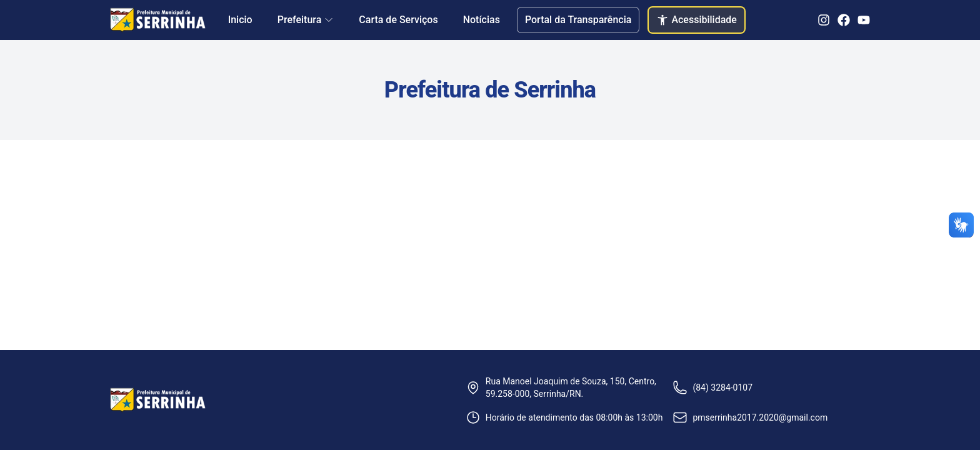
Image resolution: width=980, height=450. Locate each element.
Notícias (482, 20)
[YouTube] (864, 20)
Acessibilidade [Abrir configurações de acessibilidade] (697, 20)
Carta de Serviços (398, 20)
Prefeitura (306, 20)
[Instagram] (824, 20)
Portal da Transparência (578, 20)
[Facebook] (844, 20)
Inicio (240, 20)
